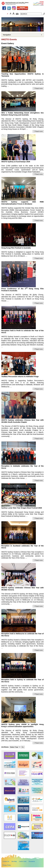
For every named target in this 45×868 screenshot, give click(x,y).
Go (23, 747)
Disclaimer (32, 861)
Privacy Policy (7, 865)
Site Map (14, 861)
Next (41, 23)
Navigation (7, 35)
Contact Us (6, 861)
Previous (4, 23)
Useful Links (23, 861)
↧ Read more (38, 88)
